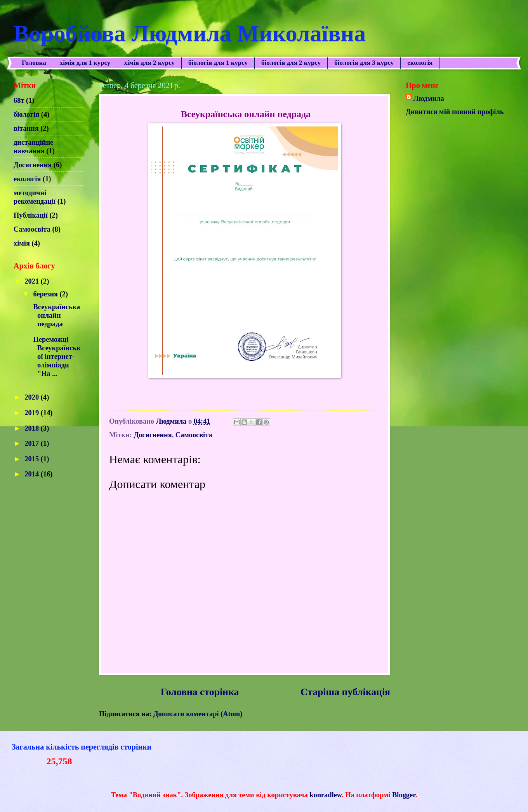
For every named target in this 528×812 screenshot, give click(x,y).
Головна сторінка (200, 692)
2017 (32, 443)
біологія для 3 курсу (364, 63)
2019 (32, 413)
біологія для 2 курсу (291, 63)
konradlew (326, 795)
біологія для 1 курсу (218, 63)
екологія (27, 179)
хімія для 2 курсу (149, 63)
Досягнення (153, 435)
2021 (32, 281)
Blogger (404, 795)
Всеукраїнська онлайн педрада (56, 315)
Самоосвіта (194, 435)
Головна (34, 63)
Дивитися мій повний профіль (455, 112)
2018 (32, 428)
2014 (32, 474)
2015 (32, 459)
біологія (26, 114)
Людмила (429, 99)
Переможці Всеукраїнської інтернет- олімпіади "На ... (56, 357)
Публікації (31, 215)
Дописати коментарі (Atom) (198, 714)
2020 (32, 397)
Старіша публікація (345, 692)
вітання (26, 128)
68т (19, 100)
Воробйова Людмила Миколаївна (190, 33)
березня (47, 294)
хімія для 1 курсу (85, 63)
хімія (22, 243)
